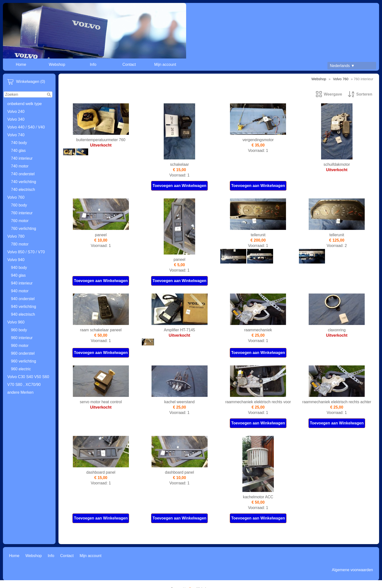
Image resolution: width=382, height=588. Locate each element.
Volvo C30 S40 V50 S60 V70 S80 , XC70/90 (28, 381)
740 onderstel (23, 174)
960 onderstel (23, 353)
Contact (129, 64)
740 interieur (22, 158)
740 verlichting (24, 182)
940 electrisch (23, 314)
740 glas (18, 151)
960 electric (21, 369)
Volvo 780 (16, 236)
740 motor (20, 166)
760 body (19, 205)
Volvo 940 (16, 260)
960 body (19, 330)
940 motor (20, 291)
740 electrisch (23, 190)
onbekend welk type (24, 104)
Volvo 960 (16, 322)
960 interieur (22, 338)
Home (21, 64)
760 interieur (22, 213)
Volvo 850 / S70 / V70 (26, 252)
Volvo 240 (16, 112)
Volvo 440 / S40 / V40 (26, 127)
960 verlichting (24, 361)
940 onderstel (23, 299)
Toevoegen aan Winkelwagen (179, 186)
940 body (19, 268)
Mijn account (165, 64)
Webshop (57, 64)
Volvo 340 (16, 119)
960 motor (20, 346)
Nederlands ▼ (342, 66)
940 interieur (22, 283)
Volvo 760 (16, 197)
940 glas (18, 275)
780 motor (20, 244)
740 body (19, 143)
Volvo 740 (16, 135)
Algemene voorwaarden (352, 570)
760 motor (20, 221)
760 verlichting (24, 229)
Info (93, 64)
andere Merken (20, 392)
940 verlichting (24, 307)
